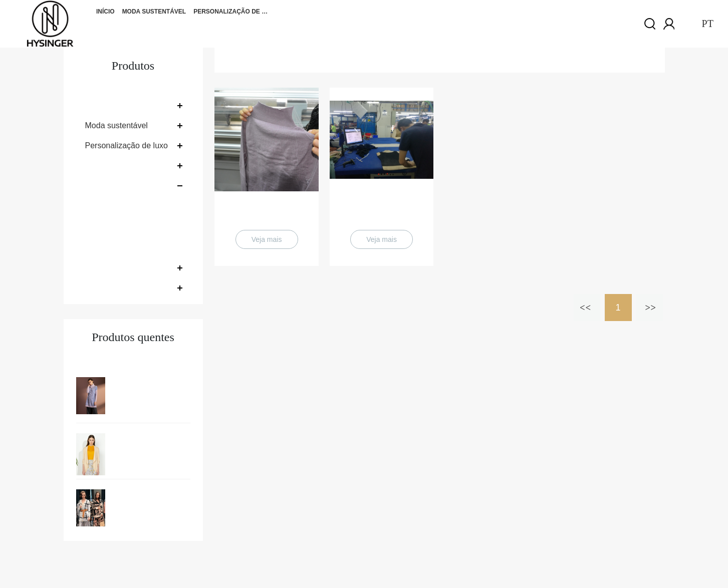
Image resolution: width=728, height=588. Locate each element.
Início (105, 12)
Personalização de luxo (231, 12)
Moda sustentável (154, 12)
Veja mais (267, 239)
